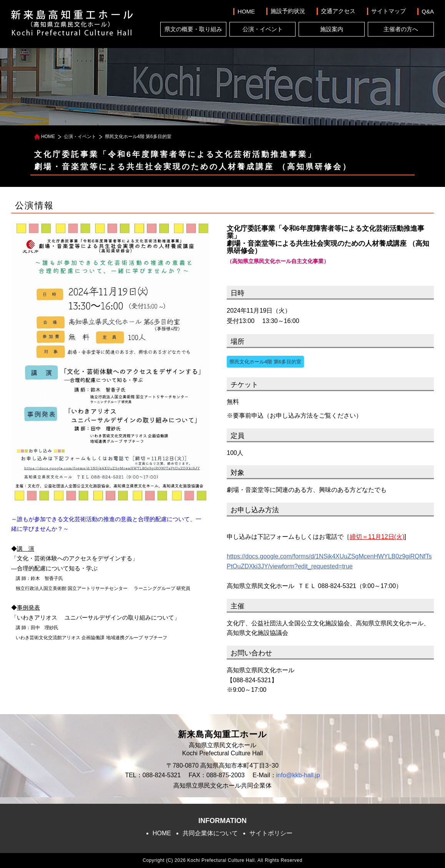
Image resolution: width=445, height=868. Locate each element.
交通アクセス (338, 11)
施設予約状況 (288, 11)
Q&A (428, 11)
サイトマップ (389, 11)
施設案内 (332, 29)
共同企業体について (210, 833)
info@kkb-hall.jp (298, 775)
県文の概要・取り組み (193, 29)
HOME (246, 11)
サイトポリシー (271, 833)
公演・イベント (263, 29)
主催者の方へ (401, 29)
